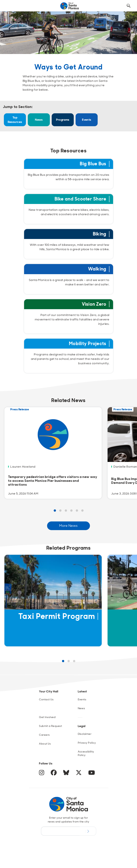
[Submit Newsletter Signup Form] (88, 831)
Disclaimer (85, 734)
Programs (63, 120)
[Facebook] (54, 774)
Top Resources (15, 120)
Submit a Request (50, 726)
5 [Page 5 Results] (77, 511)
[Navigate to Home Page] (70, 6)
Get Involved (47, 717)
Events (87, 120)
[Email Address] (60, 831)
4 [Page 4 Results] (71, 511)
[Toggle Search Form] (129, 6)
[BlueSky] (67, 774)
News (39, 120)
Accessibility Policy (86, 753)
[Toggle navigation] (9, 6)
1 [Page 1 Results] (55, 511)
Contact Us (46, 699)
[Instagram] (42, 774)
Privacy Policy (87, 743)
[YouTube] (92, 774)
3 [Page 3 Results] (66, 511)
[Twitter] (79, 774)
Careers (44, 735)
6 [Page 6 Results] (82, 511)
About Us (45, 744)
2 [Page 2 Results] (60, 511)
